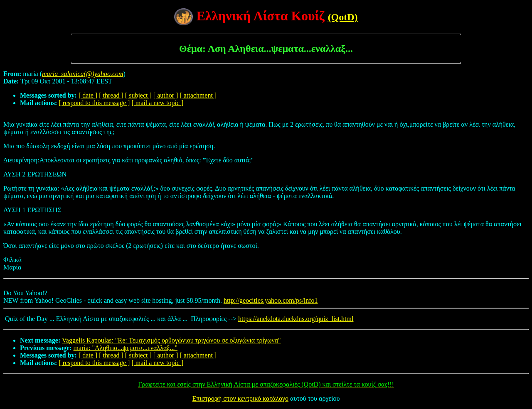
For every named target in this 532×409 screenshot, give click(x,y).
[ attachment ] (198, 95)
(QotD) (343, 17)
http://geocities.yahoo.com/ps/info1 (271, 300)
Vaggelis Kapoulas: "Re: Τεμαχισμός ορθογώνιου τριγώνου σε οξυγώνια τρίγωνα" (171, 340)
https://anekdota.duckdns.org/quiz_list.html (296, 319)
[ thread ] (111, 95)
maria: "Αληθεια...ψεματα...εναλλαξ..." (126, 348)
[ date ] (88, 95)
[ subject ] (138, 95)
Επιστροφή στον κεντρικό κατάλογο (240, 398)
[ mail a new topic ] (157, 103)
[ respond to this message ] (94, 103)
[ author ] (166, 95)
